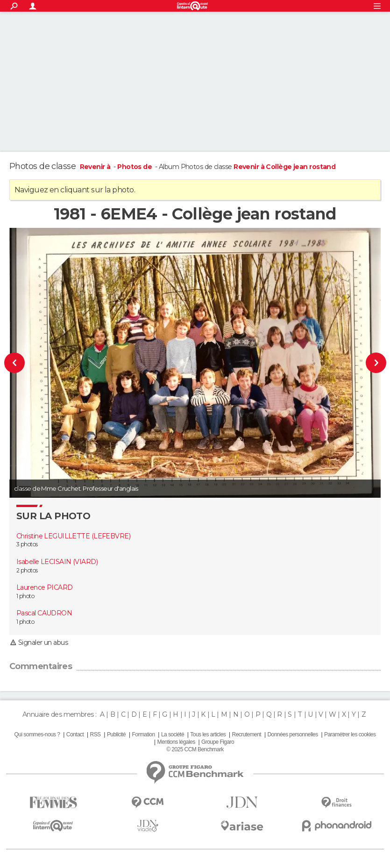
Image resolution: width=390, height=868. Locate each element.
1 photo (25, 596)
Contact (75, 734)
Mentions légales (176, 742)
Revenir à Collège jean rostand (284, 167)
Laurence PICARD (45, 587)
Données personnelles (292, 734)
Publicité (116, 734)
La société (173, 734)
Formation (144, 734)
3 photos (27, 544)
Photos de (135, 167)
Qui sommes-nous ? (37, 734)
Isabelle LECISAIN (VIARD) (57, 562)
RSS (96, 734)
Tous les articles (208, 734)
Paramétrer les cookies (350, 734)
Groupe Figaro (218, 742)
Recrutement (247, 734)
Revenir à (96, 167)
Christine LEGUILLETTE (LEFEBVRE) (73, 536)
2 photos (27, 570)
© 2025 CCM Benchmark (195, 749)
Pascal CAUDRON (44, 613)
